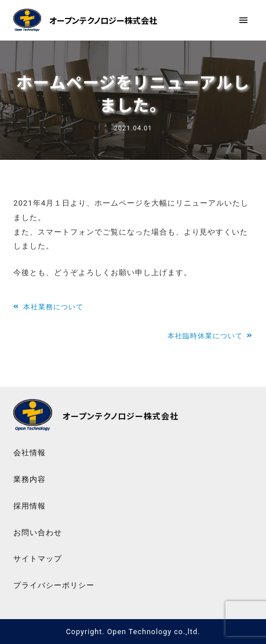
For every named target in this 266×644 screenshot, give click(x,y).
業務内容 (30, 479)
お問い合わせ (38, 533)
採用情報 (30, 506)
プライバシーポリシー (54, 585)
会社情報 (30, 453)
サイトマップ (38, 559)
